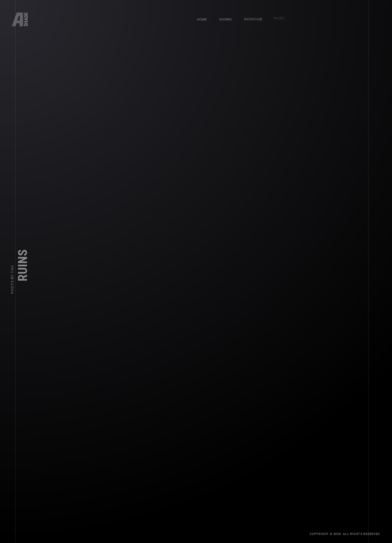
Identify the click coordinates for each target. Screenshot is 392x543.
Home (200, 17)
